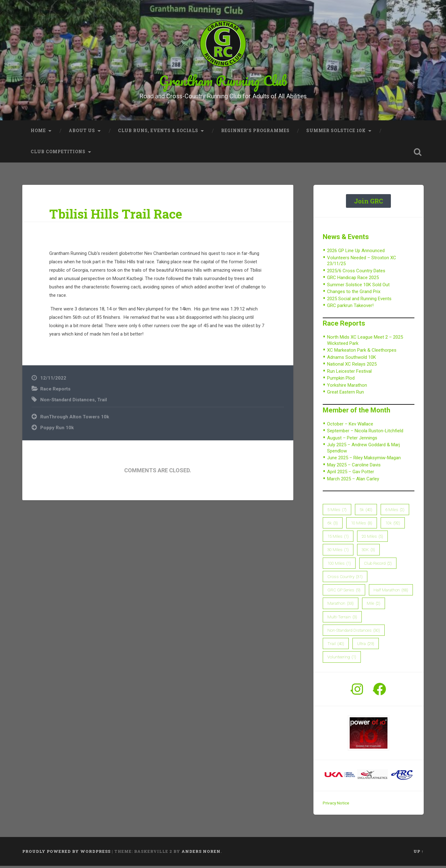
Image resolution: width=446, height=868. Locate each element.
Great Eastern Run (345, 394)
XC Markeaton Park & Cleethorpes (362, 353)
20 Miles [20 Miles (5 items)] (372, 539)
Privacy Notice (336, 805)
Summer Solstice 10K (336, 133)
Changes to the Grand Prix (354, 294)
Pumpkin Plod (341, 381)
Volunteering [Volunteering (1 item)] (342, 659)
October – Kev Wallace (350, 426)
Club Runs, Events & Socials (158, 133)
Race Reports (55, 391)
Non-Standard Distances (68, 402)
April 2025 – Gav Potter (351, 474)
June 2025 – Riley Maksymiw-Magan (364, 460)
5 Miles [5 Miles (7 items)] (337, 512)
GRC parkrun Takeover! (350, 308)
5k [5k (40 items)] (366, 512)
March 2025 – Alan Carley (353, 481)
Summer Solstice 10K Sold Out (358, 287)
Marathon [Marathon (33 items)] (341, 606)
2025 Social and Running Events (359, 301)
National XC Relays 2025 (352, 367)
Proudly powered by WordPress (66, 854)
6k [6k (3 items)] (333, 525)
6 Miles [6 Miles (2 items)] (395, 512)
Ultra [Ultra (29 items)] (366, 646)
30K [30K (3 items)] (368, 552)
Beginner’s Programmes (255, 133)
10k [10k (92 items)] (393, 525)
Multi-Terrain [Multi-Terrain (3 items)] (342, 619)
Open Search (418, 154)
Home (38, 133)
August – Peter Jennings (352, 440)
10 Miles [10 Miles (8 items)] (362, 525)
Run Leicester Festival (349, 374)
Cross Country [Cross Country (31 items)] (345, 579)
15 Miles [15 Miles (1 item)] (338, 539)
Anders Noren (201, 854)
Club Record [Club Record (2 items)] (378, 566)
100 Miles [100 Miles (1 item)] (339, 566)
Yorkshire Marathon (347, 388)
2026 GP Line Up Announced (356, 253)
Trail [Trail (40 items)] (336, 646)
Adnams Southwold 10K (352, 360)
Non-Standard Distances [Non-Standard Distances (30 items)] (354, 633)
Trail (102, 402)
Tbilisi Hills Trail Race (116, 216)
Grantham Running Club (223, 82)
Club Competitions (58, 154)
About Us (82, 133)
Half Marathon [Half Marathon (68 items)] (391, 592)
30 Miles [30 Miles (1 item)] (338, 552)
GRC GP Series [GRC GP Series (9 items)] (344, 592)
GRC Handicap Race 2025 (353, 280)
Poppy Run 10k (57, 430)
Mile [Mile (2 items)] (374, 606)
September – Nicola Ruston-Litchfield (365, 433)
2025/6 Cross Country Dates (356, 273)
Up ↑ (419, 854)
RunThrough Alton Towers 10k (75, 419)
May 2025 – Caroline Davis (354, 467)
